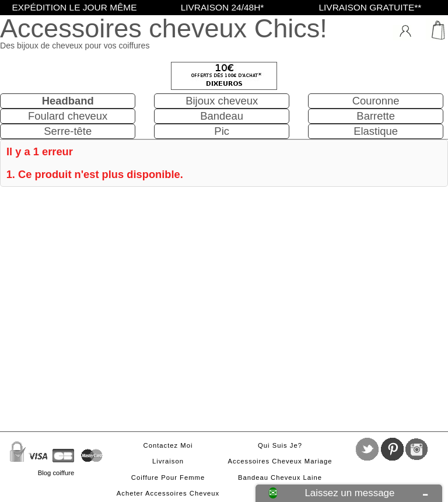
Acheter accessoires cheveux (168, 493)
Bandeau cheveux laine (280, 477)
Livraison (168, 461)
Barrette (376, 116)
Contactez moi (168, 445)
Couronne (376, 101)
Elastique (376, 131)
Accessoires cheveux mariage (280, 461)
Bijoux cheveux (222, 101)
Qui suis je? (280, 445)
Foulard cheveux (68, 116)
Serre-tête (68, 131)
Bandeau (222, 116)
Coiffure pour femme (168, 477)
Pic (222, 131)
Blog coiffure (56, 473)
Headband (68, 101)
